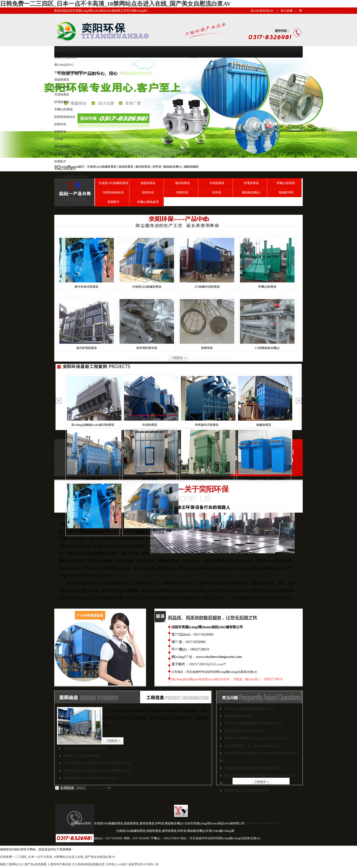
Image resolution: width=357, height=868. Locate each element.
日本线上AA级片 (116, 864)
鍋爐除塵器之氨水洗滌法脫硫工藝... (248, 790)
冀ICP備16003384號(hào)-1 (263, 823)
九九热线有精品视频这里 (88, 864)
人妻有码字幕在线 (59, 864)
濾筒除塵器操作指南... (239, 716)
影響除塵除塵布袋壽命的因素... (245, 731)
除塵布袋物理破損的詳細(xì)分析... (86, 748)
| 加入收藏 (283, 11)
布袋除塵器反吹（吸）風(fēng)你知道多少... (253, 746)
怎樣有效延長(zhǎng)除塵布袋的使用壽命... (252, 768)
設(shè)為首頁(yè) (262, 11)
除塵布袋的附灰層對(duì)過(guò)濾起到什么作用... (257, 738)
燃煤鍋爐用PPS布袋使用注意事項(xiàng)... (90, 778)
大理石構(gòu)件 (97, 788)
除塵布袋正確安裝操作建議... (82, 756)
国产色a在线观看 (36, 864)
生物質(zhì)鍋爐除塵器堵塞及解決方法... (250, 709)
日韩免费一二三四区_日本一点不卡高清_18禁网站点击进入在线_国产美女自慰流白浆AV (116, 4)
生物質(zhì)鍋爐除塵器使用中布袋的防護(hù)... (254, 723)
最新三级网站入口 (12, 864)
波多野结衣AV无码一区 (144, 864)
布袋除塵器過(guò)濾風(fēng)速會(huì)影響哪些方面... (98, 763)
